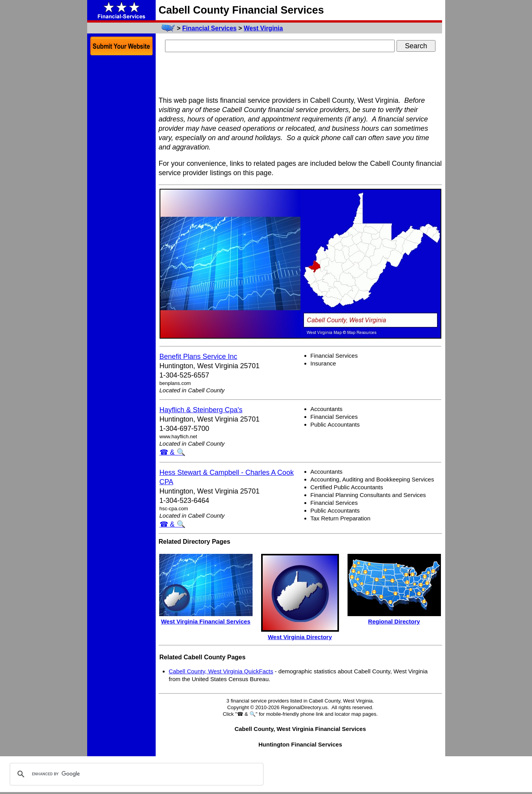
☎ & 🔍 (172, 452)
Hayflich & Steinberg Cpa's (201, 410)
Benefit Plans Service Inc (198, 357)
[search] (135, 774)
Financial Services (209, 28)
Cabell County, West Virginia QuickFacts (221, 671)
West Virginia (263, 28)
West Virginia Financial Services (206, 621)
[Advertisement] (300, 75)
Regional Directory (394, 621)
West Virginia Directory (300, 637)
